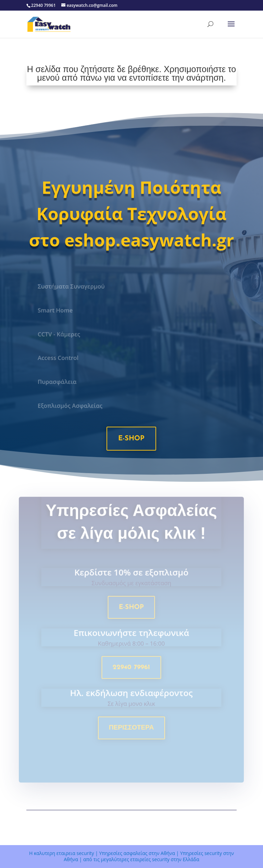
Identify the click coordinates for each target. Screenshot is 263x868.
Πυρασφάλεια (59, 382)
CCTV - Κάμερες (61, 334)
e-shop (131, 439)
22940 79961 (132, 670)
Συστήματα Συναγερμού (73, 286)
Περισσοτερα (131, 729)
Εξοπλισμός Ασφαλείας (72, 406)
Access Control (60, 358)
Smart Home (57, 310)
